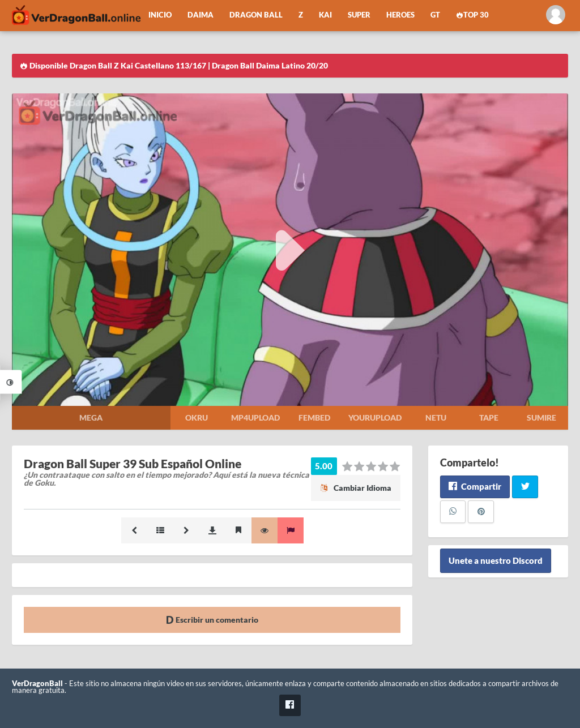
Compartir (475, 486)
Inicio (160, 15)
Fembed (314, 417)
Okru (197, 417)
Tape (489, 417)
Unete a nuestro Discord (496, 561)
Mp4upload (255, 417)
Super (359, 15)
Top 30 (472, 15)
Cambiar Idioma (356, 488)
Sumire (541, 417)
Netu (436, 417)
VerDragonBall (37, 684)
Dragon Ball (256, 15)
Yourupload (375, 417)
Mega (91, 417)
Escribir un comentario (212, 620)
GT (435, 15)
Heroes (400, 15)
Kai (325, 15)
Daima (201, 15)
